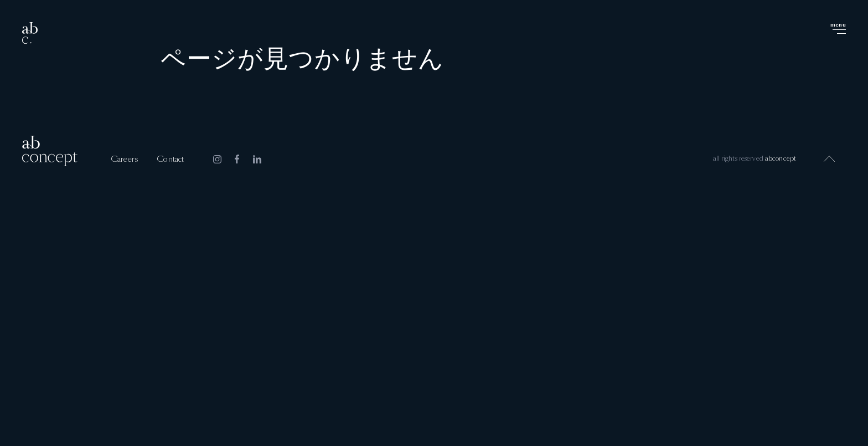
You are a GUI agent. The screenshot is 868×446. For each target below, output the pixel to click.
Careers (124, 160)
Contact (170, 160)
